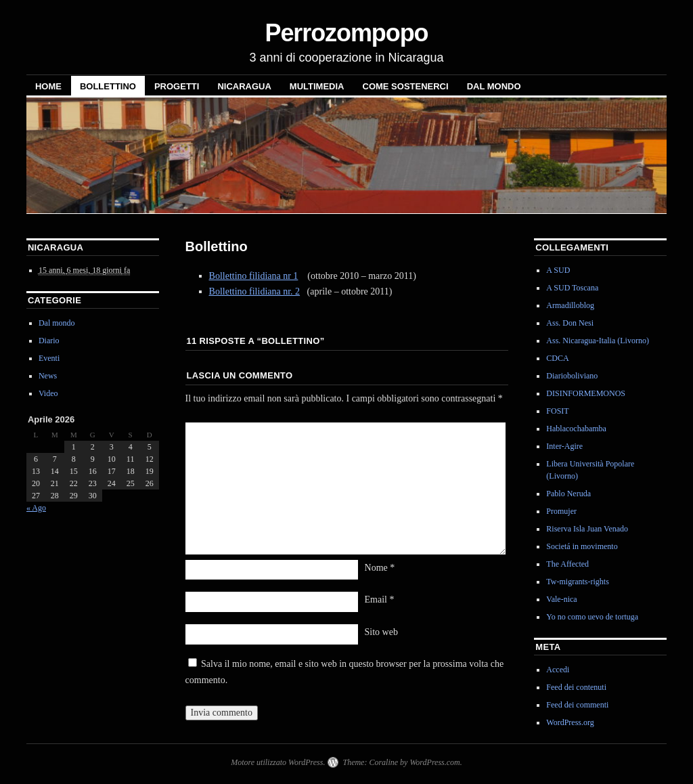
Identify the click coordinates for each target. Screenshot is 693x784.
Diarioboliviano (572, 376)
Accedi (558, 670)
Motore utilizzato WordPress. (278, 762)
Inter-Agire (564, 446)
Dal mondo (494, 86)
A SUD (558, 270)
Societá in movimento (582, 546)
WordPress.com (434, 762)
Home (48, 86)
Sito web (381, 632)
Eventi (49, 358)
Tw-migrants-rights (577, 582)
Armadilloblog (570, 305)
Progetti (177, 86)
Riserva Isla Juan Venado (587, 529)
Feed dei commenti (577, 705)
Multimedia (317, 86)
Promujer (561, 511)
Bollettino (108, 86)
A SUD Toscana (572, 288)
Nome (380, 568)
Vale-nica (561, 599)
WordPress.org (570, 722)
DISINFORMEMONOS (586, 393)
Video (48, 393)
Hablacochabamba (576, 429)
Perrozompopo (346, 33)
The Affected (567, 564)
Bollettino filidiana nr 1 (254, 276)
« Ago (36, 508)
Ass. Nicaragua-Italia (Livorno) (598, 341)
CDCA (557, 358)
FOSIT (557, 411)
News (48, 376)
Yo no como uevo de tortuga (592, 617)
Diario (49, 341)
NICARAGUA (244, 86)
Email (380, 600)
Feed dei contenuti (576, 687)
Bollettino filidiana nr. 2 (255, 291)
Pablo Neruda (568, 494)
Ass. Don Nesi (570, 323)
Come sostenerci (406, 86)
